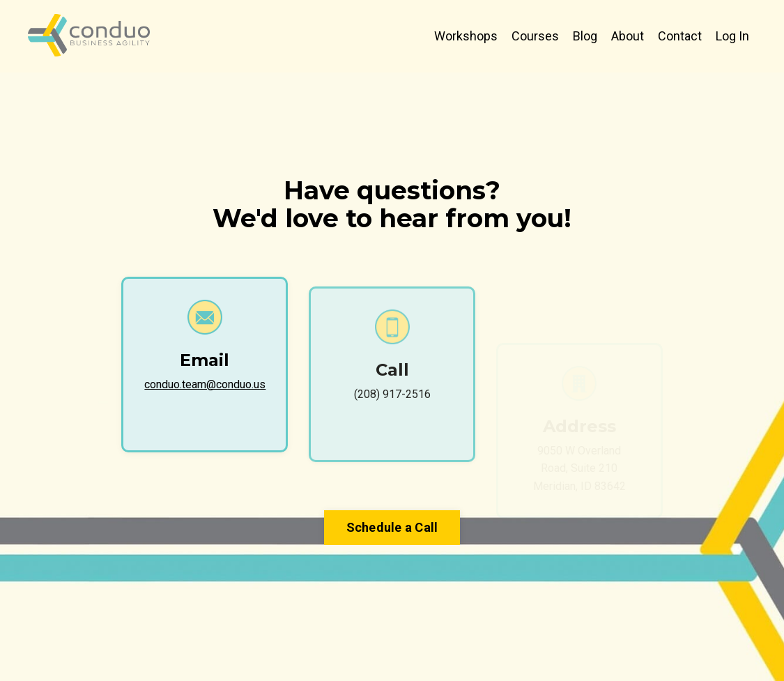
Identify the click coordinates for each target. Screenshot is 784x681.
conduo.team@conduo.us (205, 384)
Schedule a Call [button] (392, 527)
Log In (732, 36)
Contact (680, 36)
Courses (535, 36)
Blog (585, 36)
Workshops (466, 36)
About (628, 36)
